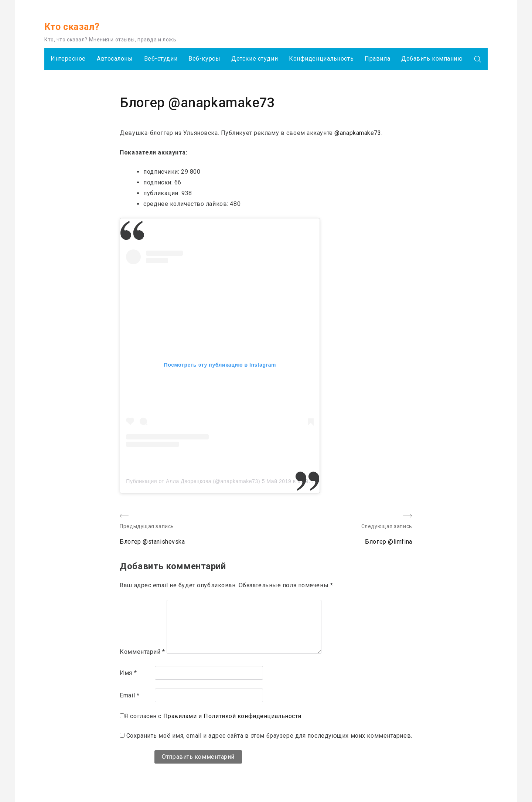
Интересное (68, 59)
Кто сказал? (72, 27)
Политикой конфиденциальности (253, 716)
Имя (128, 673)
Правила (377, 59)
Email (129, 695)
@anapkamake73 (358, 133)
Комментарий (142, 652)
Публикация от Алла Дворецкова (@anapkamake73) (193, 481)
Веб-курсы (204, 59)
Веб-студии (161, 59)
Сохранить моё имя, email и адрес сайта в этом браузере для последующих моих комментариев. (269, 736)
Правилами (180, 716)
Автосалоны (115, 59)
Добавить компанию (432, 59)
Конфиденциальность (321, 59)
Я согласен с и (213, 716)
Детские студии (255, 59)
